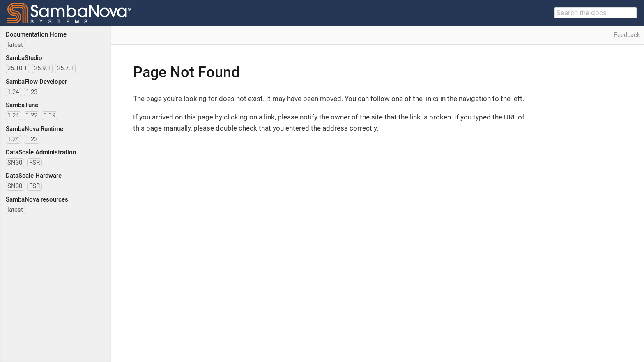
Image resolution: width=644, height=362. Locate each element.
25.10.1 (17, 68)
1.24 (13, 92)
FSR (34, 163)
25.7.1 (65, 68)
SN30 (15, 163)
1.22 (32, 115)
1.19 (50, 115)
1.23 (32, 92)
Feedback (627, 35)
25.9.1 (42, 68)
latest (15, 45)
